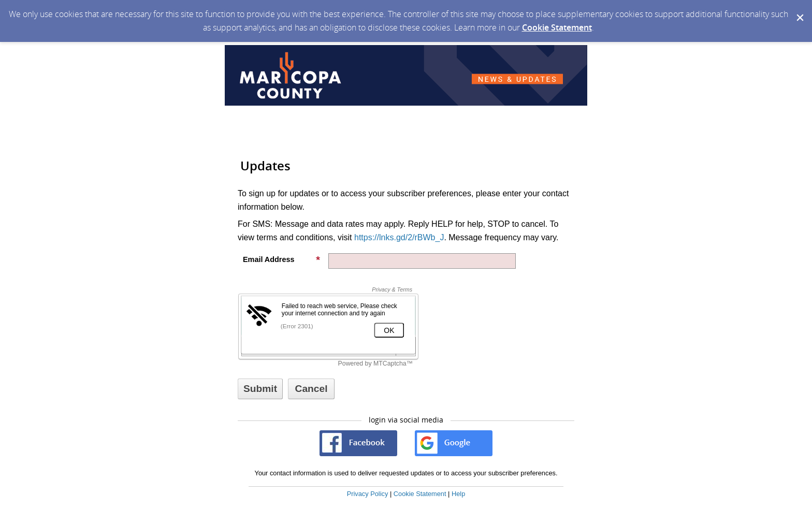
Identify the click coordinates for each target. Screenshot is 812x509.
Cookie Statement (557, 27)
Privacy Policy (368, 494)
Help (458, 494)
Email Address (282, 259)
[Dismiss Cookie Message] (799, 10)
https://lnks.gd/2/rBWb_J (399, 237)
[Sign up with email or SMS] (260, 389)
